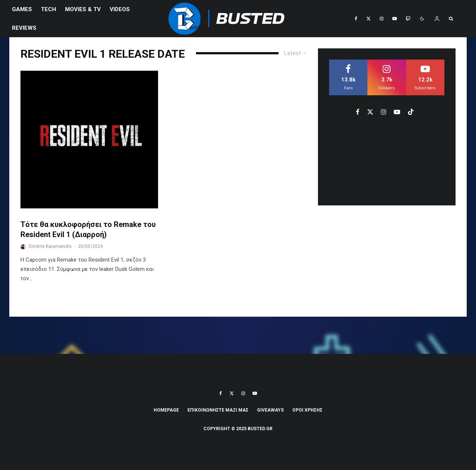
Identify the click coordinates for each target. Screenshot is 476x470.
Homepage (166, 410)
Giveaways (270, 410)
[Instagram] (382, 19)
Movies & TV (83, 9)
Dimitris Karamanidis (50, 246)
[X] (369, 19)
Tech (49, 9)
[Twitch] (408, 19)
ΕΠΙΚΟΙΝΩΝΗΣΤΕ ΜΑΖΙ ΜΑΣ (218, 410)
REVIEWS (24, 28)
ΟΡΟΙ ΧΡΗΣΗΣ (307, 410)
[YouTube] (395, 19)
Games (22, 9)
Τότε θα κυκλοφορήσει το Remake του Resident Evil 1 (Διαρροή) (88, 229)
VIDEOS (120, 9)
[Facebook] (356, 19)
